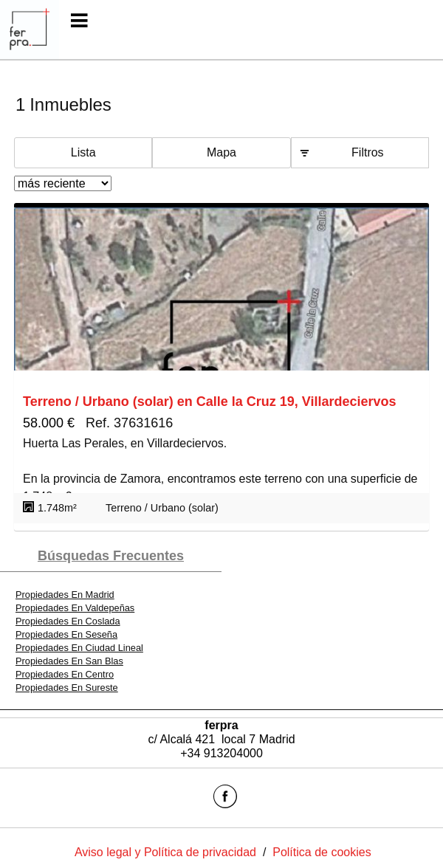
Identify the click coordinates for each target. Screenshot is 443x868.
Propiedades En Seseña (66, 634)
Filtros (368, 152)
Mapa (221, 152)
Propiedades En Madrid (65, 595)
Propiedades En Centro (65, 674)
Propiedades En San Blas (69, 661)
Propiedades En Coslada (68, 621)
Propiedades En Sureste (67, 688)
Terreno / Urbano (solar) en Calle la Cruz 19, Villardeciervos (210, 402)
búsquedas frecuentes (111, 556)
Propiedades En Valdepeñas (75, 608)
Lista (83, 152)
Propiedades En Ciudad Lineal (79, 648)
